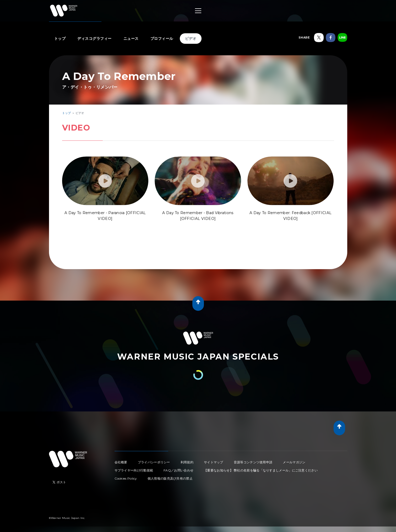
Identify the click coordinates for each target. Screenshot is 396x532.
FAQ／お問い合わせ (178, 470)
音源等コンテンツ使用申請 (253, 462)
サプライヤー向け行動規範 (134, 470)
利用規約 (187, 462)
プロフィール (162, 39)
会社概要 (121, 462)
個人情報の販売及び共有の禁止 (170, 478)
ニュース (131, 39)
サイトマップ (214, 462)
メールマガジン (294, 462)
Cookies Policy (126, 478)
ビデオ (191, 39)
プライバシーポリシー (154, 462)
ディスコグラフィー (94, 39)
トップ (60, 39)
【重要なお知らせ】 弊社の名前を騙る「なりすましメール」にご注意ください (261, 470)
